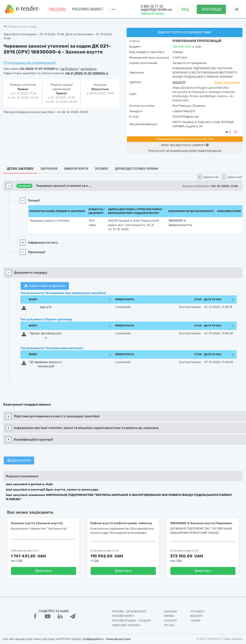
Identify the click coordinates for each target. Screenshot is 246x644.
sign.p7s (46, 307)
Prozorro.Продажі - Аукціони (131, 621)
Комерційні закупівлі (126, 625)
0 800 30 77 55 (152, 6)
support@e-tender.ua (156, 9)
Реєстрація (211, 9)
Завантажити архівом (45, 286)
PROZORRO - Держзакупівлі (129, 612)
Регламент (197, 612)
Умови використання (118, 639)
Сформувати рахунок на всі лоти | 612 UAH (185, 139)
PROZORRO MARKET (87, 9)
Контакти (170, 621)
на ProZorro (70, 69)
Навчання (171, 612)
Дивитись (44, 571)
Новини (169, 616)
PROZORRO (57, 9)
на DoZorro (89, 69)
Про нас (169, 625)
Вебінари (196, 616)
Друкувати (19, 460)
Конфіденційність (93, 639)
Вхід (185, 9)
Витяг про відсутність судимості (185, 145)
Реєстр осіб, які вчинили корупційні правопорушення (185, 151)
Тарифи (195, 621)
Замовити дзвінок (152, 13)
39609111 (179, 82)
